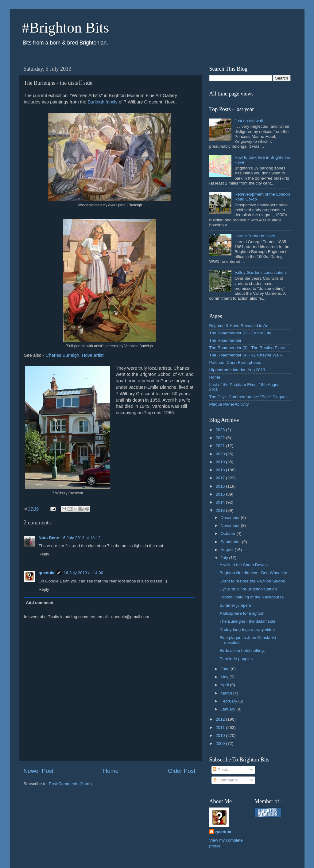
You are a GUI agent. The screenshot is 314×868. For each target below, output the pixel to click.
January (229, 709)
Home (111, 771)
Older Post (182, 771)
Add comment (40, 603)
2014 (221, 502)
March (227, 693)
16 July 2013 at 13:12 (81, 538)
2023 (221, 430)
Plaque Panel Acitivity (229, 404)
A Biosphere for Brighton (242, 613)
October (229, 533)
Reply (44, 554)
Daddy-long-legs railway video (247, 630)
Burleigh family (102, 102)
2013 (221, 510)
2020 (221, 454)
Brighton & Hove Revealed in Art (239, 326)
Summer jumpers (235, 605)
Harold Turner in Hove (255, 236)
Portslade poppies (236, 659)
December (231, 518)
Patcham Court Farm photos (235, 362)
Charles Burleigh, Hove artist (74, 355)
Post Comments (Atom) (70, 784)
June (226, 669)
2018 (221, 470)
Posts (220, 770)
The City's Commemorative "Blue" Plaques (248, 397)
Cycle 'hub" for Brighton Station (248, 589)
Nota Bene (49, 538)
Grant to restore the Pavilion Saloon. (253, 581)
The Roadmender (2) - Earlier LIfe (240, 333)
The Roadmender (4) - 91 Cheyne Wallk (246, 355)
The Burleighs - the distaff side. (248, 621)
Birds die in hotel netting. (242, 650)
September (231, 542)
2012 (221, 719)
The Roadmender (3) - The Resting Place (247, 348)
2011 (221, 728)
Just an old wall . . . (252, 121)
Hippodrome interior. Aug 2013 (237, 370)
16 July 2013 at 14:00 (83, 573)
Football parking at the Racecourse (252, 597)
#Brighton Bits (66, 27)
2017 (221, 478)
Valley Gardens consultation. (261, 272)
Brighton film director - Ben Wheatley (253, 573)
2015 (221, 494)
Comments (225, 780)
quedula (47, 573)
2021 (221, 446)
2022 (221, 438)
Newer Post (39, 771)
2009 (221, 743)
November (231, 525)
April (225, 685)
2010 (221, 736)
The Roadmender (225, 340)
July (225, 558)
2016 (221, 486)
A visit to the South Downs (244, 565)
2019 (221, 462)
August (228, 550)
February (230, 701)
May (225, 677)
